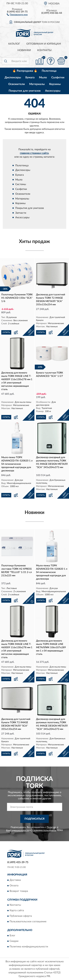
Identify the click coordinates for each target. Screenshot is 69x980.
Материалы (37, 84)
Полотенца (49, 71)
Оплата (14, 886)
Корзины (55, 84)
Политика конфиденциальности (29, 947)
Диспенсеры (13, 78)
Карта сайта (17, 911)
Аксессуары (53, 91)
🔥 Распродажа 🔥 (25, 71)
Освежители (17, 84)
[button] (17, 14)
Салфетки (58, 78)
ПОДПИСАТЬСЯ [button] (34, 819)
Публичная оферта (21, 916)
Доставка (15, 880)
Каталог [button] (14, 44)
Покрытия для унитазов (25, 91)
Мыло (43, 78)
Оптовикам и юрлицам (44, 44)
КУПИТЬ (6, 332)
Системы (21, 185)
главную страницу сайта (34, 153)
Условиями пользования (44, 830)
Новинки (24, 50)
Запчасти (21, 213)
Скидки (14, 941)
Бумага (30, 78)
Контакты (44, 50)
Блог (12, 936)
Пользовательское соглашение (28, 922)
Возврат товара (19, 891)
